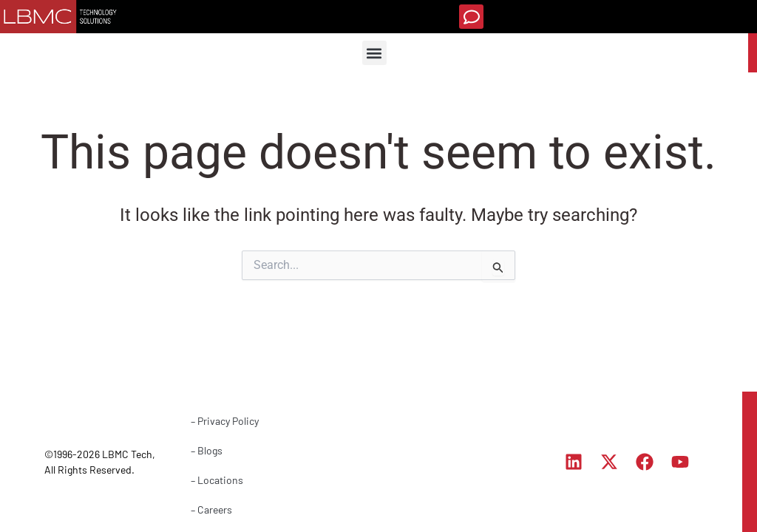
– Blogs (207, 450)
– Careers (211, 509)
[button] (471, 17)
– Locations (217, 480)
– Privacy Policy (225, 421)
